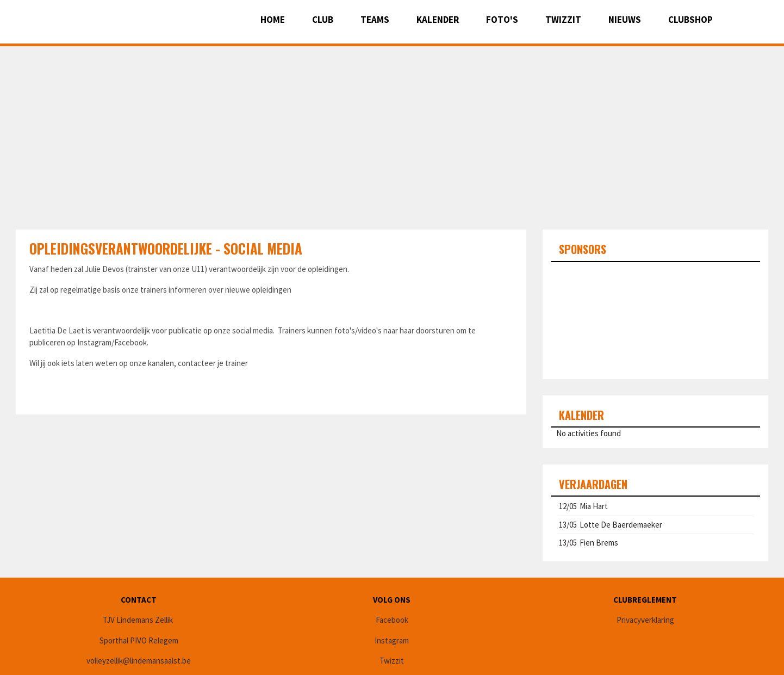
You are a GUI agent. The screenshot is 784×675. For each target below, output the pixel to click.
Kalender (438, 20)
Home (273, 20)
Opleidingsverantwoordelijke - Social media (166, 248)
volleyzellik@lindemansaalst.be (139, 661)
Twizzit (563, 20)
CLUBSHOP (690, 20)
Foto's (502, 20)
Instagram (392, 640)
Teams (375, 20)
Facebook (392, 620)
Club (323, 20)
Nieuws (625, 20)
